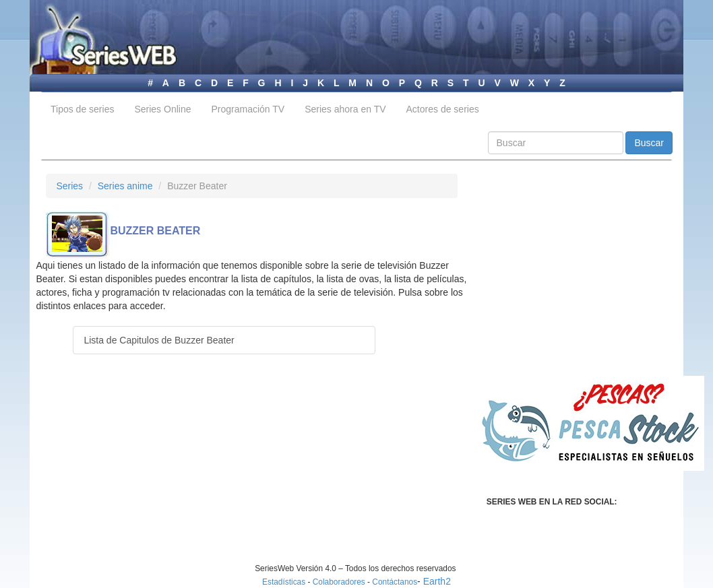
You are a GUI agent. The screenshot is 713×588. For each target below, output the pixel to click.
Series (69, 186)
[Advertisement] (159, 469)
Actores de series (443, 109)
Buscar (649, 143)
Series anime (125, 186)
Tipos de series (82, 109)
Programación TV (248, 109)
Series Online (162, 109)
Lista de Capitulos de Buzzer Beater (159, 340)
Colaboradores (339, 582)
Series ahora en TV (345, 109)
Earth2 (437, 581)
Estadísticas (284, 582)
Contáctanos (395, 582)
